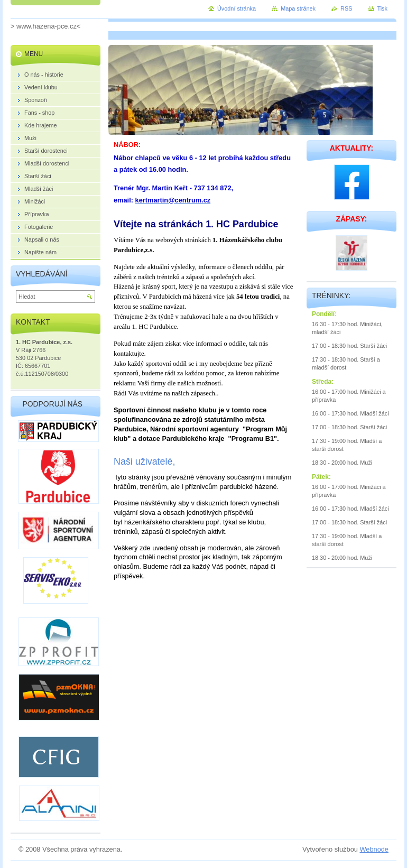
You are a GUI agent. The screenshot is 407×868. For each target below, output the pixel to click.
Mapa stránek (298, 8)
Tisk (382, 8)
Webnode (374, 849)
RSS (346, 8)
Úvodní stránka (237, 8)
